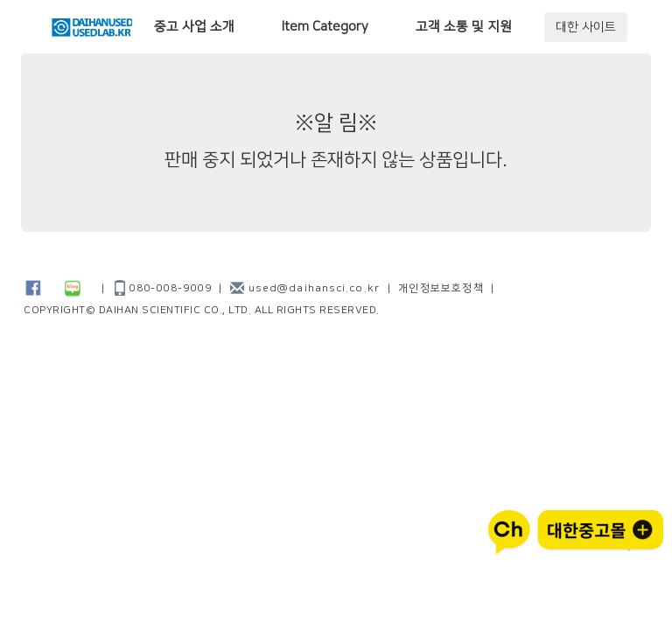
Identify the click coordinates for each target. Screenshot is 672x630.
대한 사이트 (586, 27)
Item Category (325, 27)
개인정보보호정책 (441, 288)
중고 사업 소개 (194, 27)
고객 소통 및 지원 (464, 27)
